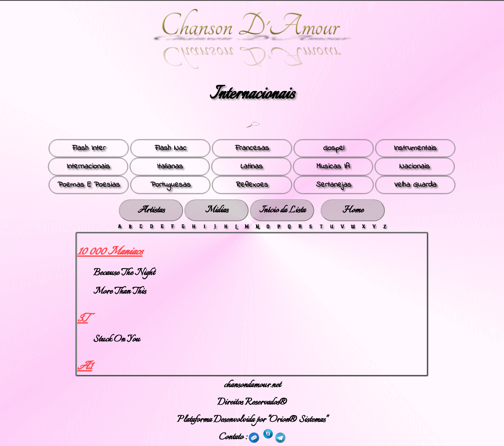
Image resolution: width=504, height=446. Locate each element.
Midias (217, 210)
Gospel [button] (334, 148)
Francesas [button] (252, 148)
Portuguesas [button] (171, 185)
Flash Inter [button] (89, 148)
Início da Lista (282, 210)
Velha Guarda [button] (415, 185)
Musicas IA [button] (333, 167)
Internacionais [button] (88, 167)
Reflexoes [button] (252, 185)
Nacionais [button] (414, 167)
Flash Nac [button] (171, 148)
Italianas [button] (170, 167)
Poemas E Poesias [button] (89, 185)
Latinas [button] (252, 167)
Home (353, 210)
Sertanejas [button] (334, 185)
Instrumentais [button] (415, 148)
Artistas (151, 210)
